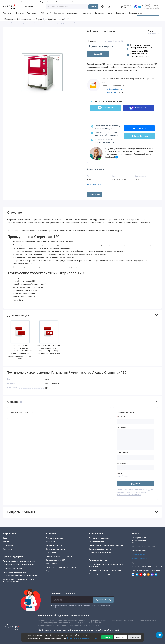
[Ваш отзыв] (136, 439)
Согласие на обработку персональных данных (20, 576)
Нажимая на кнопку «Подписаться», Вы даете (82, 606)
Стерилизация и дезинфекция (67, 13)
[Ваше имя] (136, 421)
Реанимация (33, 13)
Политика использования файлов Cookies (18, 565)
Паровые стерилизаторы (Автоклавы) (60, 556)
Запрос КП (98, 54)
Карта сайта (7, 549)
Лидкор (150, 31)
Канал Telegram (139, 136)
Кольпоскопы (51, 542)
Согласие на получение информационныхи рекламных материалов (18, 580)
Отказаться (135, 637)
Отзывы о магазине (63, 2)
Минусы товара (123, 463)
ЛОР (50, 13)
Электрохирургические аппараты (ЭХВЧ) (61, 567)
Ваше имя (121, 417)
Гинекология (9, 13)
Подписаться (103, 600)
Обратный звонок (138, 543)
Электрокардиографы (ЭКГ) (56, 560)
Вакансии (50, 2)
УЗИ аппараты (51, 564)
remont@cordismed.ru (140, 559)
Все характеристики (94, 184)
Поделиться (94, 194)
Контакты (76, 2)
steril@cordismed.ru (114, 89)
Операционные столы (54, 571)
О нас (23, 2)
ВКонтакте (139, 128)
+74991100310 (111, 93)
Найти (93, 6)
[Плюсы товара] (136, 457)
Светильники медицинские (56, 549)
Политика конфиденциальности (15, 568)
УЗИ (43, 13)
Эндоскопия (87, 13)
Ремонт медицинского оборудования (103, 574)
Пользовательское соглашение (14, 572)
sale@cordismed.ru (138, 554)
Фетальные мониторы (54, 545)
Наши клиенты (32, 2)
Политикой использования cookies (82, 638)
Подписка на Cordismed (63, 593)
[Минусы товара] (136, 468)
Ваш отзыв (122, 427)
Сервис (110, 13)
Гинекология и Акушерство (99, 538)
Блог (83, 2)
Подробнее (120, 637)
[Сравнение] (109, 6)
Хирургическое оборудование (100, 549)
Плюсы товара (122, 453)
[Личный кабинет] (102, 6)
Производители (135, 13)
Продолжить (136, 484)
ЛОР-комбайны (51, 553)
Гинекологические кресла (55, 538)
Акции (42, 2)
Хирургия (21, 13)
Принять (107, 637)
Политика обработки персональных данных (19, 561)
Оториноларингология (97, 542)
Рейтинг (121, 474)
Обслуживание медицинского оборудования (105, 570)
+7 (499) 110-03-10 (152, 5)
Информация (121, 13)
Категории (28, 7)
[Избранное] (115, 6)
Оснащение (100, 13)
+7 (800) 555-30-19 (139, 540)
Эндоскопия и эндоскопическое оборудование (106, 545)
